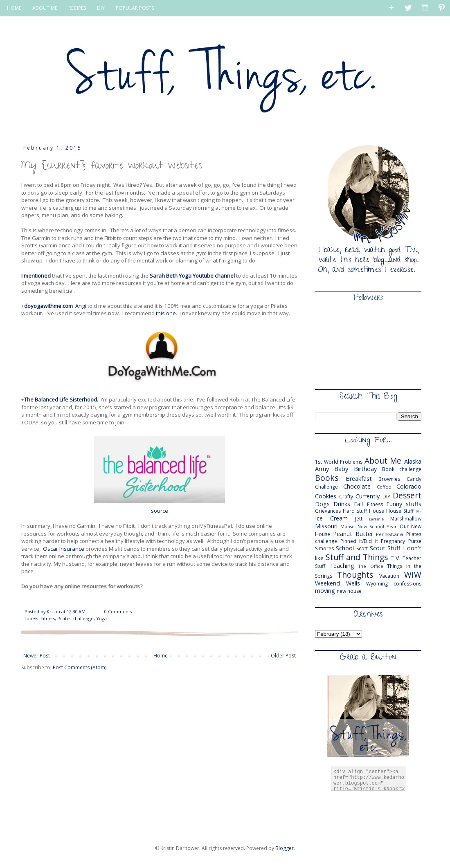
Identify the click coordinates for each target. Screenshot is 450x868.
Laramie (376, 519)
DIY (101, 8)
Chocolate (357, 486)
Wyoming (377, 584)
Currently (368, 496)
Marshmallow (406, 519)
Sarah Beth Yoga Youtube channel (193, 276)
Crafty (346, 497)
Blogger (285, 848)
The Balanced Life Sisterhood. (61, 399)
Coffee (384, 487)
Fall (358, 504)
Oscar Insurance (64, 549)
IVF (418, 511)
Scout (378, 548)
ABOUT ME (45, 8)
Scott (362, 548)
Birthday (365, 469)
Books (327, 478)
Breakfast (359, 479)
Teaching (342, 566)
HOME (14, 8)
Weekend (327, 583)
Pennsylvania (390, 534)
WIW (413, 575)
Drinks (342, 504)
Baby (341, 469)
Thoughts (355, 575)
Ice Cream (331, 518)
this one (166, 313)
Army (322, 469)
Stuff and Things (357, 557)
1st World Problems (339, 462)
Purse (415, 541)
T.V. (395, 558)
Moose (348, 526)
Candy (414, 479)
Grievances (328, 511)
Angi (81, 306)
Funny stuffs (404, 504)
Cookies (326, 496)
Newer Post (37, 656)
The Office (371, 566)
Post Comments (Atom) (80, 667)
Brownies (389, 479)
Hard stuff (355, 511)
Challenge (326, 487)
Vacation (389, 576)
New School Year (377, 526)
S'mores (324, 548)
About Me (383, 461)
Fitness (48, 618)
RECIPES (77, 8)
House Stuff (400, 511)
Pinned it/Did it (359, 541)
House (377, 511)
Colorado (409, 486)
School (345, 548)
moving (325, 591)
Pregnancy (393, 541)
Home (161, 656)
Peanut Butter (353, 534)
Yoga (101, 618)
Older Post (283, 656)
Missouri (326, 526)
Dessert (407, 495)
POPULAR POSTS (135, 8)
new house (349, 591)
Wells (353, 583)
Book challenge (402, 469)
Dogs (322, 504)
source (160, 511)
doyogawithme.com (48, 306)
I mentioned (36, 276)
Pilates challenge (75, 618)
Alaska (413, 461)
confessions (407, 584)
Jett (359, 519)
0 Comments (118, 611)
